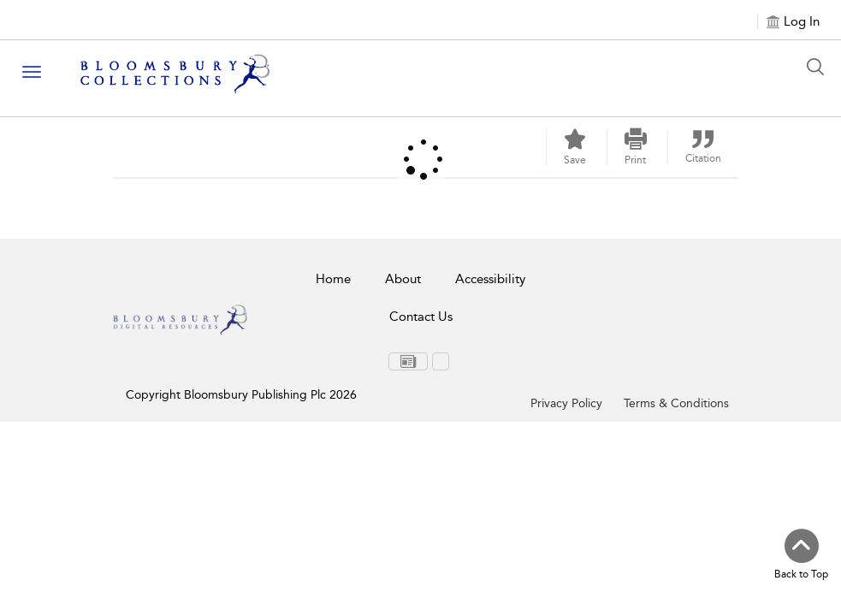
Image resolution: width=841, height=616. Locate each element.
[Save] (575, 148)
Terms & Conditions (676, 403)
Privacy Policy (566, 403)
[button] (636, 147)
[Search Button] (820, 67)
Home (333, 279)
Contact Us (421, 317)
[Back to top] (801, 555)
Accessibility (490, 279)
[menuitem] (408, 361)
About (403, 279)
